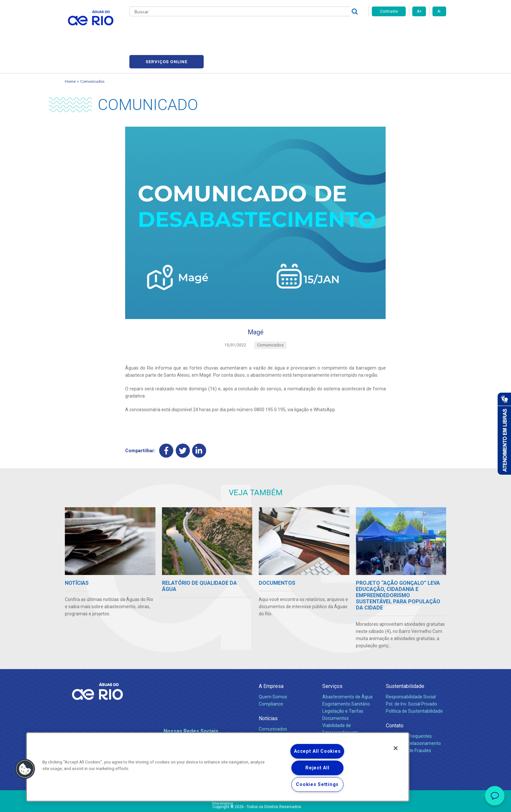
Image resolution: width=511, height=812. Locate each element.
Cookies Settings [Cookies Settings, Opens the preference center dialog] (317, 784)
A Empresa (271, 659)
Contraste (389, 11)
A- (439, 11)
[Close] (396, 748)
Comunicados (92, 51)
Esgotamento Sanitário (346, 677)
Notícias (268, 691)
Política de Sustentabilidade (414, 684)
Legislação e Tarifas (343, 684)
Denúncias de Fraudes (409, 723)
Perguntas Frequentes (409, 709)
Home (70, 51)
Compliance (271, 677)
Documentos (336, 691)
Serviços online (409, 29)
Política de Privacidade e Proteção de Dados (255, 802)
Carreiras (263, 29)
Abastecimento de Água (347, 670)
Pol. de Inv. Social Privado (411, 677)
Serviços (332, 659)
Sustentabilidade (405, 659)
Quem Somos (273, 670)
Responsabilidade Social (411, 670)
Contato (395, 699)
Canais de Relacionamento (413, 716)
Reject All (317, 768)
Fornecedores (294, 29)
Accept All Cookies (317, 751)
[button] (25, 769)
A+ (419, 11)
